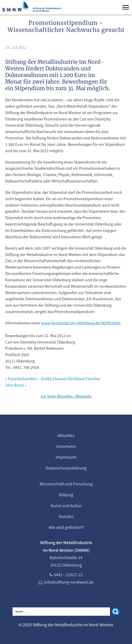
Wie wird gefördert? (66, 527)
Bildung (66, 495)
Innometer (66, 446)
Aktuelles (66, 435)
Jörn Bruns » (16, 385)
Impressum (66, 457)
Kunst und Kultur (66, 506)
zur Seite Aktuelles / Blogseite (66, 396)
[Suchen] (116, 612)
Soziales (66, 516)
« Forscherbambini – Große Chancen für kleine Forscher (53, 379)
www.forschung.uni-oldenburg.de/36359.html (81, 323)
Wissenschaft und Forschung (66, 484)
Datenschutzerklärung (66, 468)
